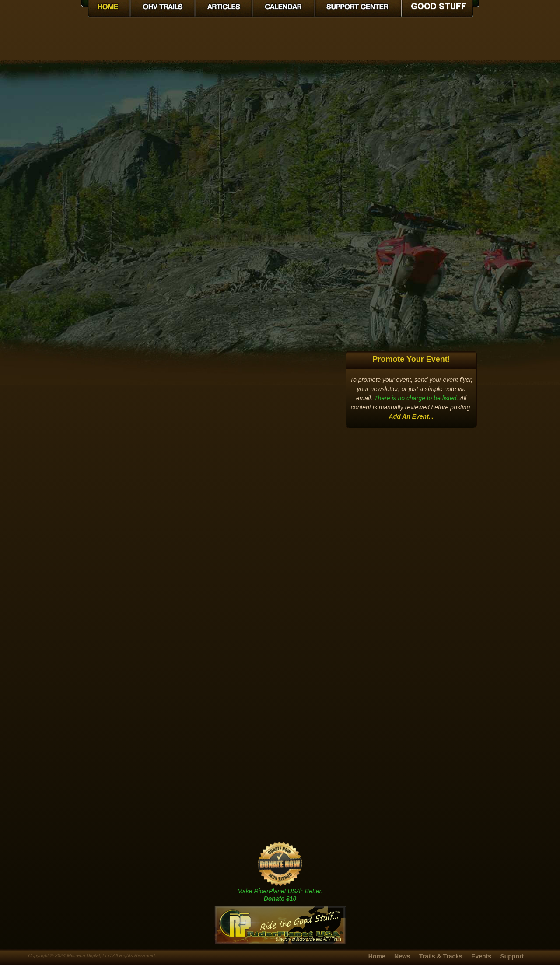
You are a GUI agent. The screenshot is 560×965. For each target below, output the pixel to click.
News (402, 956)
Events (481, 956)
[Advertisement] (411, 206)
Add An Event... (411, 416)
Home (377, 956)
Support (512, 956)
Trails (441, 956)
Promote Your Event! (411, 359)
